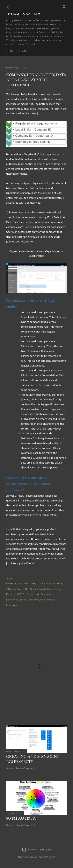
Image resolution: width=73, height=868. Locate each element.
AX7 (39, 583)
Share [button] (9, 578)
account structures (25, 583)
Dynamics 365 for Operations (23, 600)
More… (23, 51)
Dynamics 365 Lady (23, 14)
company (18, 589)
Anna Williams (47, 857)
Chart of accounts (52, 583)
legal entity (12, 605)
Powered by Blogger (37, 850)
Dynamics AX (48, 600)
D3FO (29, 589)
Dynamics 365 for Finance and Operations (30, 594)
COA (9, 589)
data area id (40, 589)
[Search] (64, 6)
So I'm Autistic (21, 818)
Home (11, 51)
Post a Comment (25, 768)
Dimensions (54, 589)
